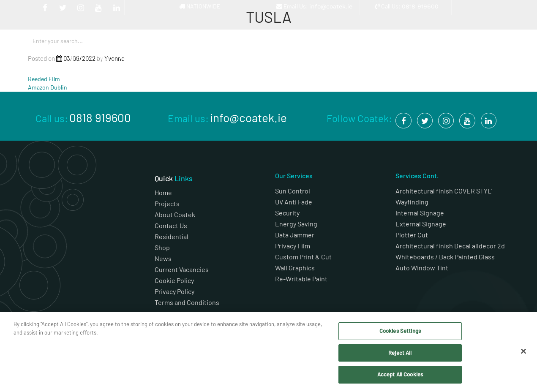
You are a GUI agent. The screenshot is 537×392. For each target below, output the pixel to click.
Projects (326, 58)
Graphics (153, 58)
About (384, 58)
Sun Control (293, 191)
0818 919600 (420, 6)
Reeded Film (44, 79)
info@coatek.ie (331, 6)
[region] (268, 352)
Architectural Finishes (268, 61)
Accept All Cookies (400, 374)
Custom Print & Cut (303, 257)
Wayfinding (412, 202)
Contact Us (171, 225)
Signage (211, 58)
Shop (442, 58)
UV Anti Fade (294, 202)
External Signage (421, 224)
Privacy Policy (174, 291)
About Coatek (175, 214)
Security (287, 213)
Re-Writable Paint (301, 279)
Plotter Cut (412, 235)
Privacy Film (293, 246)
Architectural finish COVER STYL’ (444, 191)
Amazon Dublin (48, 87)
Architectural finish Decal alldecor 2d (451, 246)
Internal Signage (420, 213)
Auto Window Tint (422, 268)
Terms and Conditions (188, 302)
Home (163, 192)
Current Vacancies (182, 269)
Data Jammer (295, 235)
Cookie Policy (174, 280)
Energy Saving (296, 224)
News (163, 258)
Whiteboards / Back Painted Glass (445, 257)
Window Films (95, 58)
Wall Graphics (295, 268)
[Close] (523, 351)
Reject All (400, 353)
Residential (172, 236)
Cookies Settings (400, 331)
